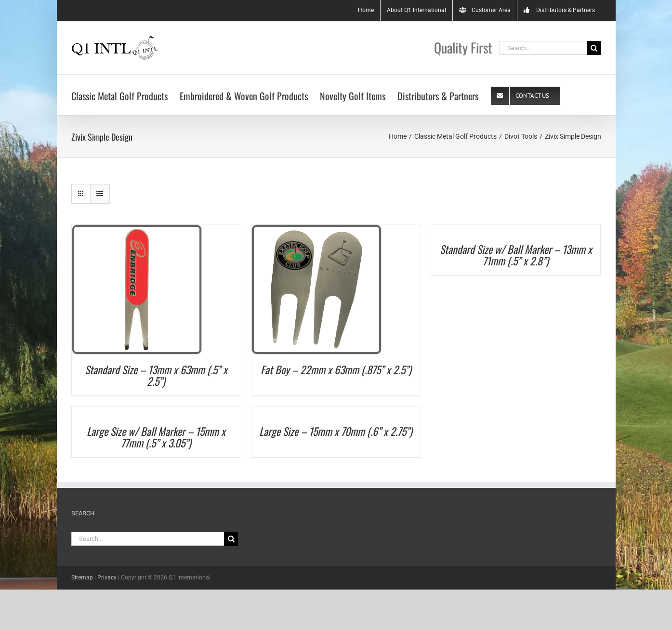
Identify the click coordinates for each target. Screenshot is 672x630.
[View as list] (98, 194)
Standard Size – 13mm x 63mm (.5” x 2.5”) (154, 375)
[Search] (592, 48)
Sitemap (80, 577)
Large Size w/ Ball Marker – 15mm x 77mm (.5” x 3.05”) (154, 437)
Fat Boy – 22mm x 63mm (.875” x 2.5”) (334, 369)
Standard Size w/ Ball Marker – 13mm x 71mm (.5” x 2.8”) (514, 255)
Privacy (105, 577)
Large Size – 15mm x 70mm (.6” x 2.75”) (334, 431)
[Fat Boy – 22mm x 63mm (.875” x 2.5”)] (314, 229)
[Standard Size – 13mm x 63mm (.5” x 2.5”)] (134, 229)
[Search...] (541, 48)
